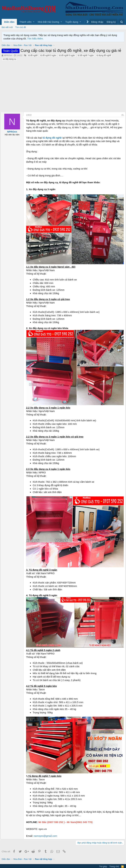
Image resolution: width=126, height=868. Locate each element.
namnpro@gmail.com (47, 828)
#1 (121, 115)
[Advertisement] (63, 86)
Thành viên (25, 22)
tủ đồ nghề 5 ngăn (67, 55)
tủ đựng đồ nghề (104, 55)
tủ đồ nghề (33, 55)
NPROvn (8, 55)
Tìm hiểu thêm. (35, 39)
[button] (34, 22)
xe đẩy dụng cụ (9, 59)
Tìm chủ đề (21, 27)
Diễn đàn (9, 22)
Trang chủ (114, 859)
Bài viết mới (7, 27)
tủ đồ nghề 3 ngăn (48, 55)
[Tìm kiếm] (121, 22)
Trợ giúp (103, 859)
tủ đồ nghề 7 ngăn (86, 55)
